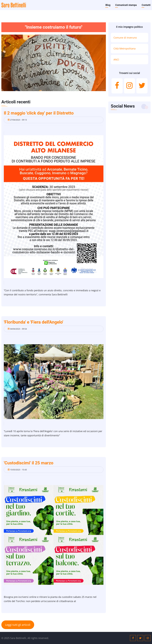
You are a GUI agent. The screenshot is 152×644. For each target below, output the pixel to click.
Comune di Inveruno (125, 38)
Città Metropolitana (125, 48)
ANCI (116, 60)
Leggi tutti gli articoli (18, 625)
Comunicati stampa (126, 5)
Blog (108, 5)
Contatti (146, 5)
